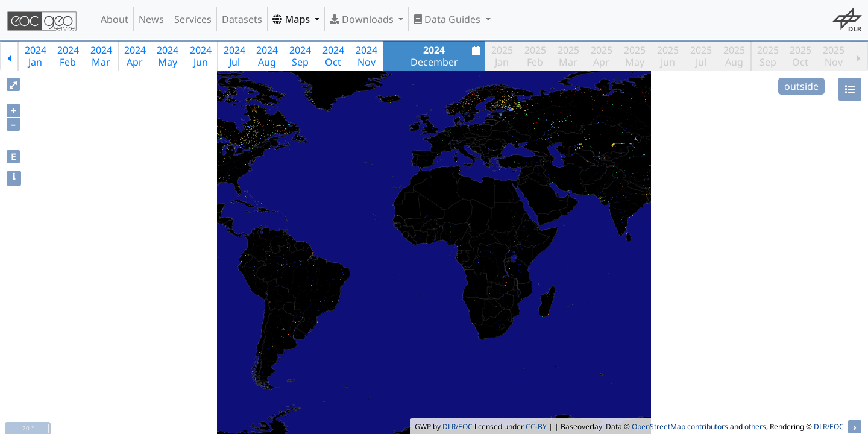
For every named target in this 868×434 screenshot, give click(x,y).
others (755, 426)
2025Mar (568, 56)
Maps (292, 19)
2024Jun (201, 56)
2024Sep (300, 56)
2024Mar (101, 56)
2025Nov (834, 56)
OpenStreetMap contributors (680, 426)
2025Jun (668, 56)
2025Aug (734, 56)
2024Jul (234, 56)
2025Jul (701, 56)
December (447, 56)
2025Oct (800, 56)
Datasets (242, 19)
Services (193, 19)
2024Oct (333, 56)
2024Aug (267, 56)
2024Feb (68, 56)
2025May (635, 56)
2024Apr (135, 56)
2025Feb (535, 56)
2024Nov (366, 56)
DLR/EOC (458, 426)
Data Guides (448, 19)
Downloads (363, 19)
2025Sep (768, 56)
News (151, 19)
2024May (168, 56)
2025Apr (602, 56)
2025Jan (502, 56)
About (115, 19)
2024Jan (36, 56)
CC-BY (536, 426)
